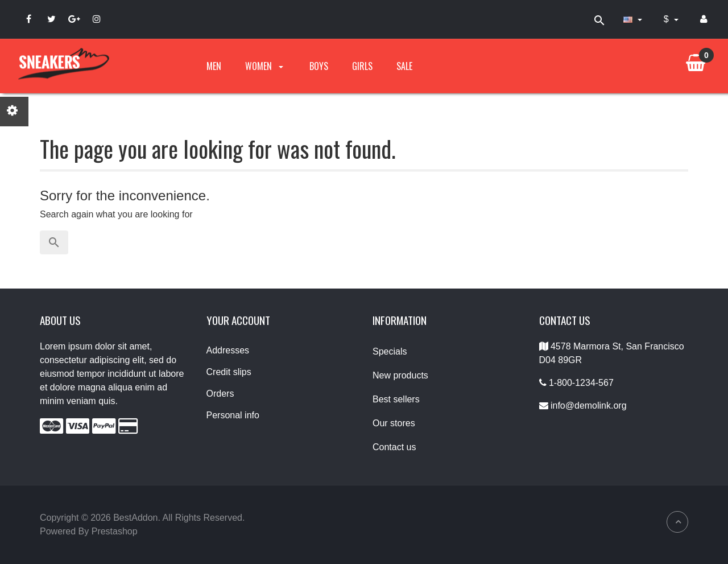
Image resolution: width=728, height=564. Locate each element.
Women (265, 66)
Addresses (228, 350)
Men (214, 66)
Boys (319, 66)
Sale (404, 66)
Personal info (233, 415)
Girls (362, 66)
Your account (238, 320)
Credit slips (229, 372)
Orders (220, 394)
